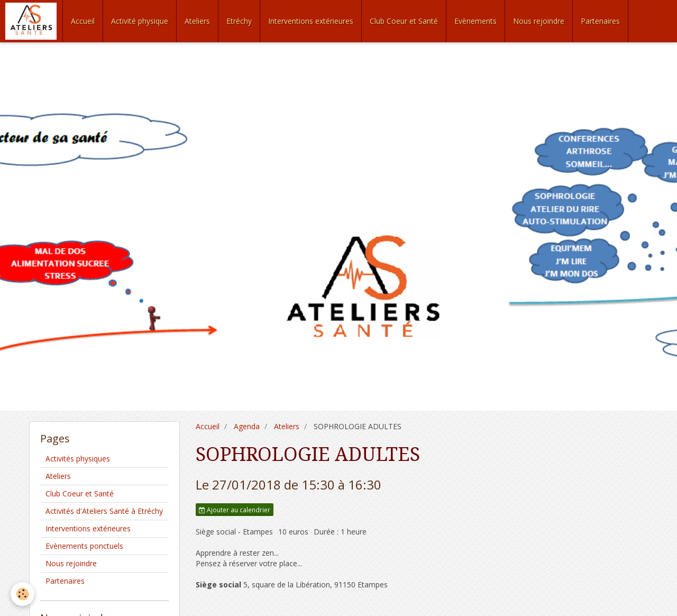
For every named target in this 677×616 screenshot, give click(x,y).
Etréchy (239, 21)
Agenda (247, 426)
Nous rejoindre (539, 21)
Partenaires (600, 21)
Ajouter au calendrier (235, 510)
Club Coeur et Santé (404, 21)
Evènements (475, 21)
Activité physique (140, 21)
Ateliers (197, 21)
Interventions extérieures (311, 21)
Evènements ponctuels (84, 546)
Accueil (83, 21)
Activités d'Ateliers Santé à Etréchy (104, 511)
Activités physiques (78, 459)
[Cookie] (22, 594)
